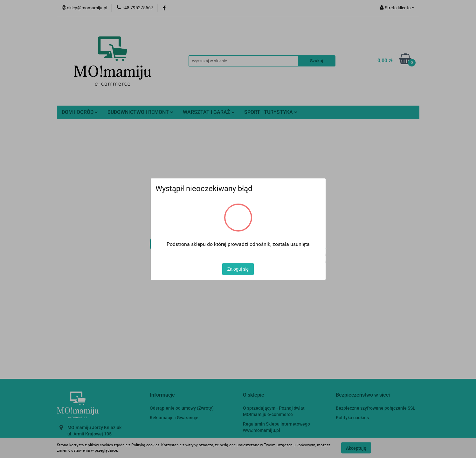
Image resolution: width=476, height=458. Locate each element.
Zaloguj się (238, 269)
